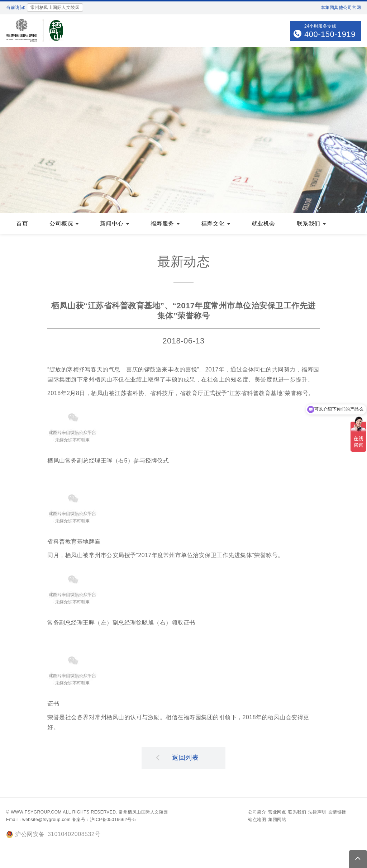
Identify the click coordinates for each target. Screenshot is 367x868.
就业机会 (263, 224)
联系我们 (311, 224)
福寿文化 (216, 224)
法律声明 (317, 813)
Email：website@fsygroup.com (38, 820)
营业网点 (277, 813)
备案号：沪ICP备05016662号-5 (104, 820)
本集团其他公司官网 (341, 8)
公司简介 (257, 813)
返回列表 (177, 758)
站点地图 (257, 820)
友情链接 (337, 813)
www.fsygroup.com (36, 813)
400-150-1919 (330, 34)
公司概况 (64, 224)
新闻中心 (115, 224)
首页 (22, 224)
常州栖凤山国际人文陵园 (143, 813)
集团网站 (277, 820)
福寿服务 (165, 224)
